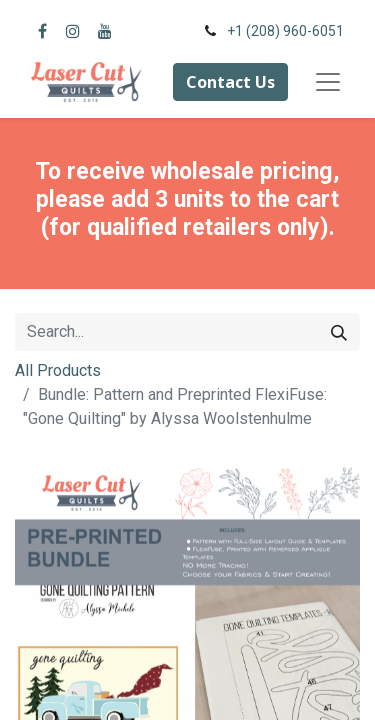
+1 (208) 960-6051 (285, 31)
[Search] (339, 332)
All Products (58, 370)
